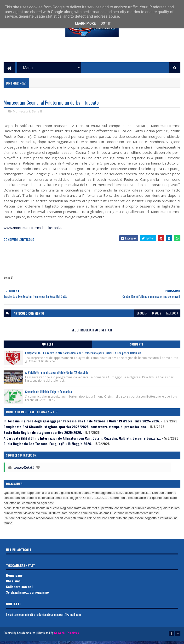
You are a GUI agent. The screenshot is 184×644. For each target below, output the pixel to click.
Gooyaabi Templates (66, 637)
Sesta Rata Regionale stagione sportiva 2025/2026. (43, 437)
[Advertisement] (92, 55)
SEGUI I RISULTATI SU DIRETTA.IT (92, 334)
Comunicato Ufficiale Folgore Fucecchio (49, 396)
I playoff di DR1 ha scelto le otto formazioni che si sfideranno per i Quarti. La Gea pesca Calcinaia (83, 357)
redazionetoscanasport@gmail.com (58, 619)
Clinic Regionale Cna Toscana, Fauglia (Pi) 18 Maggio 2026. (48, 448)
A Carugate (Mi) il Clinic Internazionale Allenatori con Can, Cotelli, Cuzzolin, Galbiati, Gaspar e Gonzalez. (82, 443)
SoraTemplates (26, 637)
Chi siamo (13, 585)
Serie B (37, 116)
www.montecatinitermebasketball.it (33, 232)
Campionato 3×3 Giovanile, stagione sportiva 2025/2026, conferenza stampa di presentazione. (75, 431)
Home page (14, 580)
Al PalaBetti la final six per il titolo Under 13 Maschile (57, 377)
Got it (106, 23)
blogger (142, 318)
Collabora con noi (19, 591)
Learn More (85, 23)
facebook (172, 318)
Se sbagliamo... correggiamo (27, 597)
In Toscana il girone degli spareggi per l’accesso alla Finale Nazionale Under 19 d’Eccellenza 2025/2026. (82, 425)
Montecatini (21, 116)
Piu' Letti (48, 349)
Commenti (136, 349)
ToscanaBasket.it (24, 472)
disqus (157, 318)
